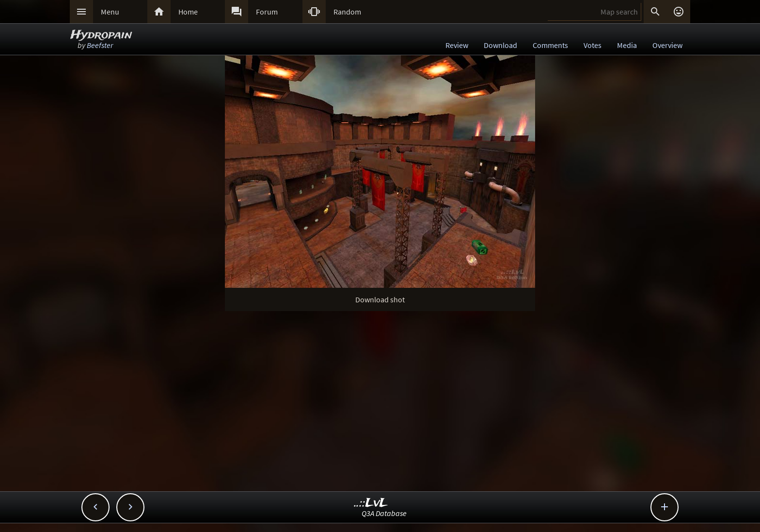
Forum (267, 12)
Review (457, 45)
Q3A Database (384, 513)
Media (627, 45)
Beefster (100, 45)
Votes (593, 45)
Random (347, 12)
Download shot (380, 299)
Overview (667, 45)
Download (500, 45)
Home (188, 12)
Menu (110, 12)
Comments (550, 45)
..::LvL (371, 503)
